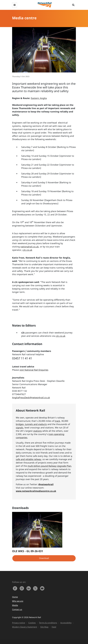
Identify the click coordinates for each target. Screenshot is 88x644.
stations (38, 431)
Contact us (17, 609)
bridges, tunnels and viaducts (31, 424)
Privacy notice (19, 623)
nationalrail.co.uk (30, 247)
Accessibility (66, 623)
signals (20, 428)
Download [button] (44, 558)
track (57, 421)
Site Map (44, 627)
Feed (54, 627)
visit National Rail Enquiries (34, 370)
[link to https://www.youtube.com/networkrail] (42, 588)
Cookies (32, 623)
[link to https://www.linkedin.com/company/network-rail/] (29, 588)
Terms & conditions (48, 623)
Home (15, 597)
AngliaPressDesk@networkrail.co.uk (31, 398)
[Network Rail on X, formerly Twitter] (36, 588)
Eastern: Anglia (39, 98)
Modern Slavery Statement (25, 627)
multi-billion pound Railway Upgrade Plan (49, 466)
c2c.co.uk (27, 250)
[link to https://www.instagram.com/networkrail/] (22, 588)
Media (15, 605)
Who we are (18, 601)
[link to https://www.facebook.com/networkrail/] (16, 588)
